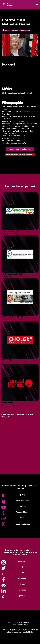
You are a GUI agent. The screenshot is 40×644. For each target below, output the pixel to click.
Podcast (6, 30)
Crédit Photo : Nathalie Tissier (30, 57)
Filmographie (25, 30)
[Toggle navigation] (37, 4)
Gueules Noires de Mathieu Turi (15, 143)
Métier (15, 30)
